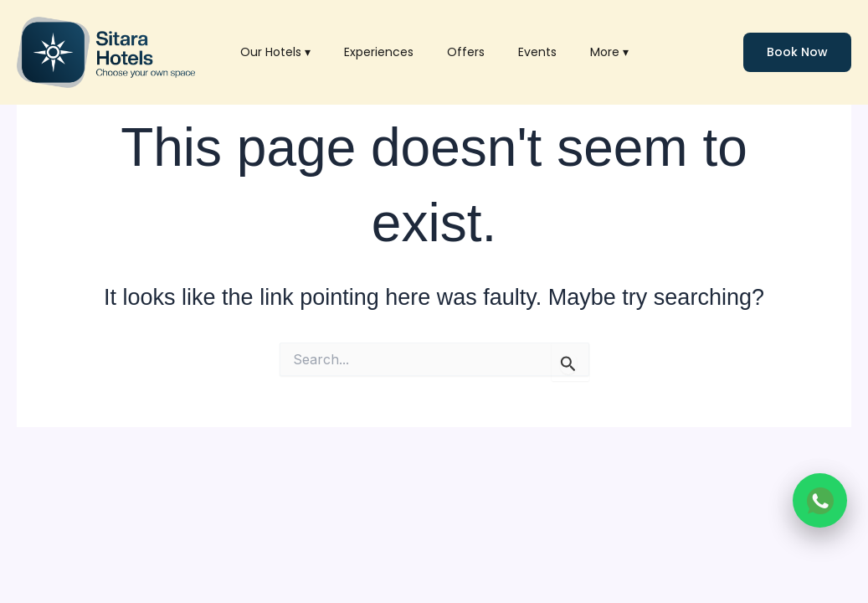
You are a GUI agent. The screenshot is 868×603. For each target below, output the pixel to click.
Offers (466, 52)
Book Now (797, 52)
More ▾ (609, 52)
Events (537, 52)
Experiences (379, 52)
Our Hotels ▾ (275, 52)
